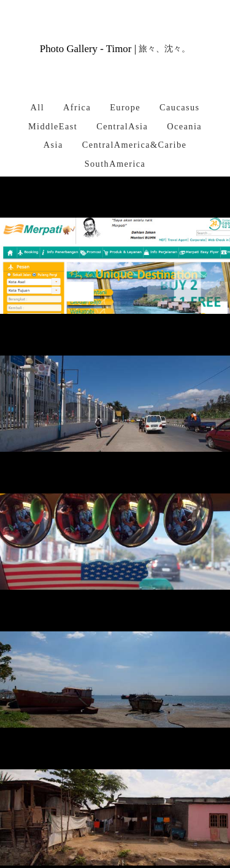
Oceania (184, 126)
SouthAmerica (115, 164)
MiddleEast (53, 126)
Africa (77, 107)
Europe (125, 107)
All (37, 107)
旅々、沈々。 (164, 49)
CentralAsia (122, 126)
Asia (53, 145)
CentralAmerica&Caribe (135, 145)
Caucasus (179, 107)
